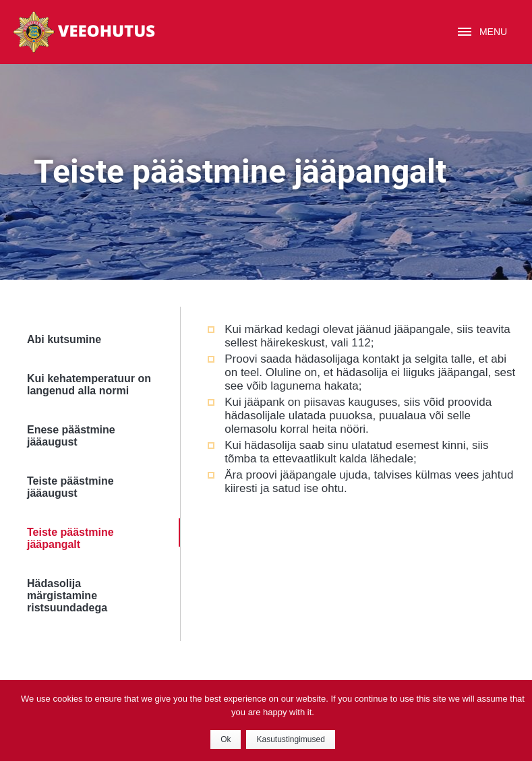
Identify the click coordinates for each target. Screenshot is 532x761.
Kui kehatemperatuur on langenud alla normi (89, 385)
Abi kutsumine (64, 339)
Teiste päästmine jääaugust (70, 487)
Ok (226, 739)
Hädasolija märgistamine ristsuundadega (67, 596)
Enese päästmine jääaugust (71, 436)
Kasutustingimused (290, 739)
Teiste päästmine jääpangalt (70, 538)
